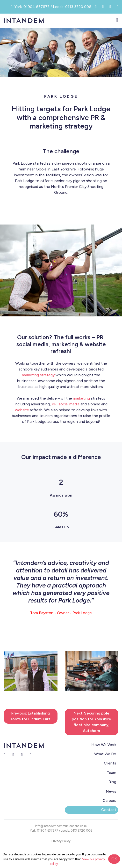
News (111, 791)
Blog (112, 782)
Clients (110, 763)
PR (54, 404)
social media (69, 404)
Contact (109, 810)
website (22, 410)
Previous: (31, 716)
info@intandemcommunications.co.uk (61, 826)
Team (111, 773)
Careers (109, 800)
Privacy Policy (61, 841)
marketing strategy (38, 375)
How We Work (104, 745)
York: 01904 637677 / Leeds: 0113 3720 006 (61, 831)
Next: (91, 722)
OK (114, 859)
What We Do (105, 754)
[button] (12, 671)
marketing (81, 398)
